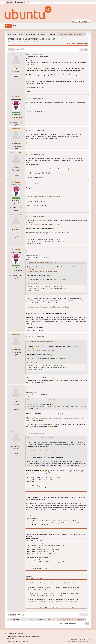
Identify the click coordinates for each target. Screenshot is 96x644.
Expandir (40, 540)
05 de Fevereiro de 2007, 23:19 (37, 184)
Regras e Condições (76, 642)
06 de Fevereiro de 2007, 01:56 (37, 216)
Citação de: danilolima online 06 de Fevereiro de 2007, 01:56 (42, 262)
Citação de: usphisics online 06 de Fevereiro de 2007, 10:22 (42, 400)
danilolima (17, 54)
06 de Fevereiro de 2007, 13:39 (33, 393)
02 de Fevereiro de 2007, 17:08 (35, 54)
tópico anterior (71, 44)
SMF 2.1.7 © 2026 (11, 641)
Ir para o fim (12, 49)
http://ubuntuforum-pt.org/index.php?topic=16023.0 (43, 224)
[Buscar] (79, 21)
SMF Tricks (24, 633)
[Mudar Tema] (29, 2)
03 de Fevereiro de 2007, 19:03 (37, 131)
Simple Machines (22, 641)
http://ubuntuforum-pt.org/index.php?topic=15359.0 (43, 196)
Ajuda (67, 642)
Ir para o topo (12, 615)
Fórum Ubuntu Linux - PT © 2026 (80, 639)
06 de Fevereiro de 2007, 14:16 (37, 433)
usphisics (17, 129)
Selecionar (34, 237)
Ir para (61, 623)
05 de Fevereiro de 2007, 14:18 (37, 155)
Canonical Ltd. (9, 638)
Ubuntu (40, 636)
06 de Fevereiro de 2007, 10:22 (37, 337)
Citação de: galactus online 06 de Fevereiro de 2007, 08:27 (42, 438)
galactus (17, 96)
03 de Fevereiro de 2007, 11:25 (37, 98)
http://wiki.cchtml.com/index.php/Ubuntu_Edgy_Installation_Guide (47, 307)
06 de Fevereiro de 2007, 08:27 (33, 255)
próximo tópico (83, 44)
